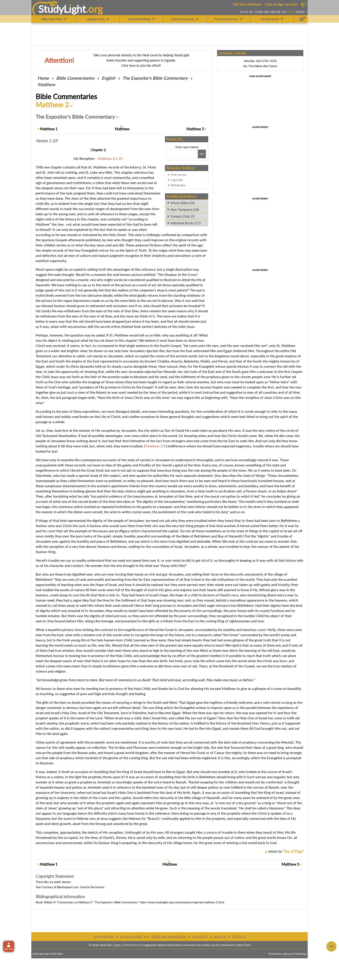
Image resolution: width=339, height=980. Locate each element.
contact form (243, 945)
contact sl (200, 937)
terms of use (104, 937)
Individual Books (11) (185, 223)
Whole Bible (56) (183, 203)
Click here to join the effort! (141, 65)
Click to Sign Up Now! (281, 4)
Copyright (177, 180)
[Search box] (182, 154)
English (108, 78)
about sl (220, 937)
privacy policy (131, 937)
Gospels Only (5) (182, 216)
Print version (178, 175)
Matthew (46, 84)
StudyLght (62, 9)
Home (43, 78)
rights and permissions (169, 937)
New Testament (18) (185, 210)
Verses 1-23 (46, 141)
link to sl (239, 937)
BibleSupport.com (68, 887)
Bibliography (178, 185)
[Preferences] (303, 19)
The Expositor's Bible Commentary (155, 78)
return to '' (286, 851)
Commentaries (75, 78)
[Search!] (202, 154)
